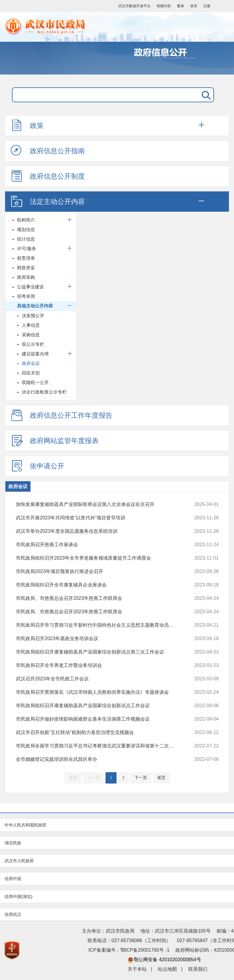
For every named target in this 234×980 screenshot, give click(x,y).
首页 (73, 778)
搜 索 (205, 95)
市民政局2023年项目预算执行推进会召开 (98, 572)
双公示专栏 (33, 344)
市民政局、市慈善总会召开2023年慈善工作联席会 (98, 598)
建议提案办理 (35, 354)
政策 (27, 125)
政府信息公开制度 (48, 176)
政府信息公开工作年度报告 (62, 415)
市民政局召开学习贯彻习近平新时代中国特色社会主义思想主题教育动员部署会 (98, 625)
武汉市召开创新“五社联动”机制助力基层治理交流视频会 (98, 733)
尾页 (161, 778)
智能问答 (164, 6)
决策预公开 (33, 316)
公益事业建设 (30, 287)
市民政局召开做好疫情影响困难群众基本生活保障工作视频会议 (98, 719)
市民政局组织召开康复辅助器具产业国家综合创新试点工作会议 (98, 706)
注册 (207, 6)
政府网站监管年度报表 (55, 440)
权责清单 (26, 258)
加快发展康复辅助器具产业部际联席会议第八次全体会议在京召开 (98, 504)
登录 (194, 6)
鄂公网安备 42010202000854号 (164, 960)
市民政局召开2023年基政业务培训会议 (98, 639)
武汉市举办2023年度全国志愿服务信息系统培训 (98, 531)
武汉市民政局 (103, 27)
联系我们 (198, 969)
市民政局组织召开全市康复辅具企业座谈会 (98, 585)
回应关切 (31, 373)
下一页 (141, 778)
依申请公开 (38, 466)
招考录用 (26, 296)
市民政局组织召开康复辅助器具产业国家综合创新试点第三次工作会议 (98, 652)
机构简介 (26, 220)
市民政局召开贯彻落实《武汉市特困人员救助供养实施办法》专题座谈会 (98, 692)
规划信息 (26, 229)
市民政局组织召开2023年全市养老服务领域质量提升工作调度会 (98, 558)
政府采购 (26, 277)
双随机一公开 (35, 382)
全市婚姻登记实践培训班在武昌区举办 (98, 759)
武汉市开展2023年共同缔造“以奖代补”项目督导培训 (98, 518)
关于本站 (137, 969)
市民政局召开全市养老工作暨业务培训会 (98, 665)
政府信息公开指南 (48, 151)
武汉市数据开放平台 (134, 6)
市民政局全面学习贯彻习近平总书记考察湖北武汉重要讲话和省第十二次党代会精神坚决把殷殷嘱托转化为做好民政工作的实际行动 (98, 746)
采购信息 (31, 335)
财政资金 (26, 268)
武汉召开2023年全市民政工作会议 (98, 679)
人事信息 (31, 325)
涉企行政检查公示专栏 (44, 392)
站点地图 (167, 969)
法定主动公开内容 (48, 201)
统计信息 (26, 239)
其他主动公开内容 (35, 306)
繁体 (181, 6)
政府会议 (31, 363)
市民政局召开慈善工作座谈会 (98, 545)
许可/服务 (27, 249)
